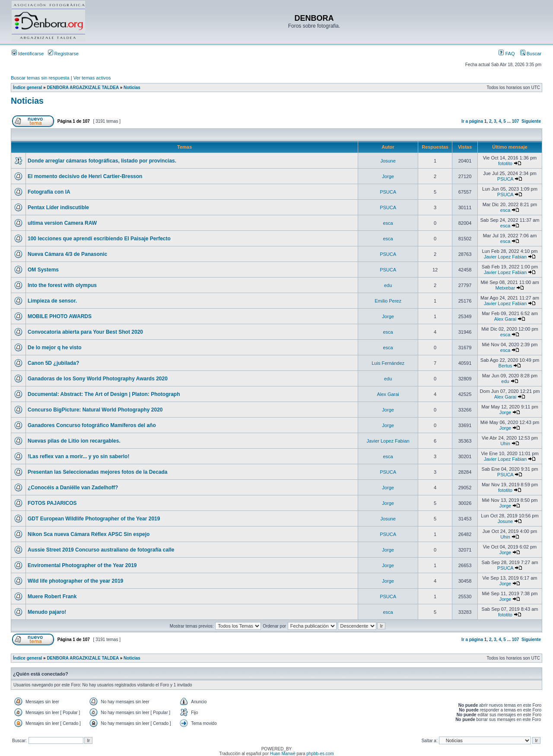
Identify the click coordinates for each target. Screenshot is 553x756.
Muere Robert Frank (52, 597)
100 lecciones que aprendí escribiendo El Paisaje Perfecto (99, 239)
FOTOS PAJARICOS (52, 503)
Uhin (505, 443)
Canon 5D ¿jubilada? (53, 363)
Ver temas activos (92, 78)
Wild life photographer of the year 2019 (75, 581)
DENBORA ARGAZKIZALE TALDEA (83, 88)
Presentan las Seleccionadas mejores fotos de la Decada (97, 472)
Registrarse (63, 54)
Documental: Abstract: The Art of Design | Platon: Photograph (104, 394)
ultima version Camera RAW (62, 223)
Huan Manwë (283, 754)
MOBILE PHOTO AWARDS (60, 316)
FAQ (507, 54)
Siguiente (531, 121)
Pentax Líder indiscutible (58, 207)
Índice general (27, 88)
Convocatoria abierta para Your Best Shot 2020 (85, 332)
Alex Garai (505, 319)
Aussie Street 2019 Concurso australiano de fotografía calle (101, 550)
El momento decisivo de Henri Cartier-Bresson (85, 176)
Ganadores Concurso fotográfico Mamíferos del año (92, 425)
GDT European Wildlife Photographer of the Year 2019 (94, 519)
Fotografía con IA (49, 192)
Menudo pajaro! (47, 612)
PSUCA (505, 179)
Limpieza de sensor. (52, 301)
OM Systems (43, 270)
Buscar (531, 54)
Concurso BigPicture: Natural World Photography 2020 (95, 410)
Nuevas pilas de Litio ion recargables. (74, 441)
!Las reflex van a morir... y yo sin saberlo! (78, 456)
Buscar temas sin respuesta (40, 78)
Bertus (505, 366)
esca (505, 210)
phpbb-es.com (320, 754)
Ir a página (472, 121)
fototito (505, 163)
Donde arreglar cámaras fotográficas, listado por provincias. (102, 161)
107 (516, 121)
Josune (388, 161)
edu (388, 285)
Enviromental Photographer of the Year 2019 (82, 565)
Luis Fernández (388, 363)
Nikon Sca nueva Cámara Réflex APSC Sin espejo (89, 534)
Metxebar (505, 288)
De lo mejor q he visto (55, 348)
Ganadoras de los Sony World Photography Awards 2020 (98, 379)
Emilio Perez (388, 301)
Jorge (388, 176)
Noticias (132, 88)
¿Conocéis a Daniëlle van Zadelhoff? (73, 488)
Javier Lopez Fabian (505, 257)
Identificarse (28, 54)
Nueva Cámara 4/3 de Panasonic (67, 254)
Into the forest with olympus (62, 285)
